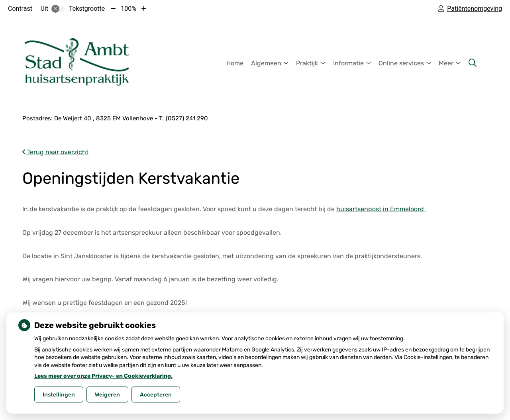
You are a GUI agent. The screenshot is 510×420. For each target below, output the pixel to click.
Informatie (348, 63)
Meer (446, 63)
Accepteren (156, 395)
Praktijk (307, 63)
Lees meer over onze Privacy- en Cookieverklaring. (103, 376)
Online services (401, 63)
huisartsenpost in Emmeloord (381, 209)
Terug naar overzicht (55, 152)
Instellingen (59, 395)
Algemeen (266, 63)
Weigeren (107, 395)
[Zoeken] (473, 63)
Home (235, 63)
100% (128, 9)
